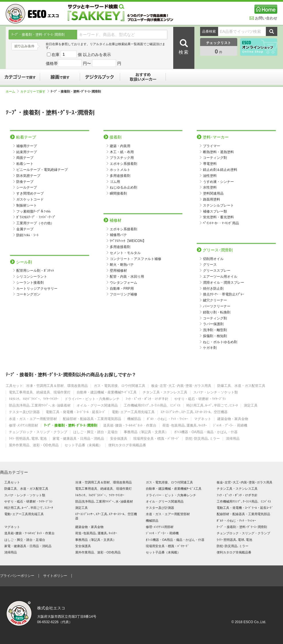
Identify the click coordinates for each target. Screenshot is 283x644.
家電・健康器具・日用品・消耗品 (78, 439)
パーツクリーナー (217, 306)
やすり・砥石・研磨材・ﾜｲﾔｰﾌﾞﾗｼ (200, 399)
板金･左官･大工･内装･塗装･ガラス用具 (181, 386)
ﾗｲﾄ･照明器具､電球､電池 (28, 439)
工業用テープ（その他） (35, 223)
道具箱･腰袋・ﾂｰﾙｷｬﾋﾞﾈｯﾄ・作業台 (130, 426)
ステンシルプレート (218, 205)
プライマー (212, 146)
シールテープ (27, 187)
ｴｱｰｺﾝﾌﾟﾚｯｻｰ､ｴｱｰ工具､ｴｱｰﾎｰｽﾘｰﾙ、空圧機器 (194, 412)
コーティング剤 (215, 158)
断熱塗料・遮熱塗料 (218, 152)
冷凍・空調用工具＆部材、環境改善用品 (57, 386)
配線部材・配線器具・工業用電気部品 (92, 419)
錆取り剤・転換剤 (217, 312)
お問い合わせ (263, 18)
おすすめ (143, 77)
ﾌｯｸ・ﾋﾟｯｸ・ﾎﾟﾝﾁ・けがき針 (147, 399)
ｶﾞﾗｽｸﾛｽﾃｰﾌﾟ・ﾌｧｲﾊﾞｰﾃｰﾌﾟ (36, 217)
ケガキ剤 (210, 348)
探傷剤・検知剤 (215, 336)
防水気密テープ (28, 176)
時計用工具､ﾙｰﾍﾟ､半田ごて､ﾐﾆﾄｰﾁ (212, 406)
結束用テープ (27, 152)
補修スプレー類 (215, 211)
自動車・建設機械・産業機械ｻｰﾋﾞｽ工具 (107, 392)
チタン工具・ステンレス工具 (165, 392)
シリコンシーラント (32, 277)
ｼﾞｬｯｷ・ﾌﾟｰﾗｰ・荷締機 (230, 426)
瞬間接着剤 (118, 193)
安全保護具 (119, 439)
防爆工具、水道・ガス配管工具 (241, 386)
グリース (210, 265)
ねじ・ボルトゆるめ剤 (220, 342)
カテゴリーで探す (20, 77)
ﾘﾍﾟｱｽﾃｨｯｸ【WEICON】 (128, 241)
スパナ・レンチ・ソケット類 (216, 392)
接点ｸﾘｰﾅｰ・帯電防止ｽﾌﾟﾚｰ (224, 294)
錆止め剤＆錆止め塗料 (220, 170)
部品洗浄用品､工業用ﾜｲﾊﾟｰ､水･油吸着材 (40, 406)
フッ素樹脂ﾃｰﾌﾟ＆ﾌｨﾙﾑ (33, 211)
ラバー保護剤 (213, 324)
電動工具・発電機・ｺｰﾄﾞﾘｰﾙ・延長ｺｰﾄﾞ (76, 412)
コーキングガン (28, 294)
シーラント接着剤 (30, 283)
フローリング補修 (123, 294)
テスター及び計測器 (24, 412)
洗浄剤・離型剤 (215, 330)
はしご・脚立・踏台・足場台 (95, 432)
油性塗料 (210, 176)
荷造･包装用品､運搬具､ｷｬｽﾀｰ (185, 426)
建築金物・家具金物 (233, 419)
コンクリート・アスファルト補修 (135, 259)
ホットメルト (120, 170)
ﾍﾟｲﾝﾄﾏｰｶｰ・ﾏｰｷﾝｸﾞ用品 (221, 223)
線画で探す (60, 77)
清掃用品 (233, 439)
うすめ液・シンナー (218, 182)
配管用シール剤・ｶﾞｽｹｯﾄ (35, 271)
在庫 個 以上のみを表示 (79, 55)
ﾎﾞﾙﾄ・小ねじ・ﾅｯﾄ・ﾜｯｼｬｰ (168, 419)
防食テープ (25, 182)
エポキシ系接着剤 (123, 164)
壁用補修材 (118, 271)
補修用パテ (118, 235)
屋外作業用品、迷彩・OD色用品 (34, 445)
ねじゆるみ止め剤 (123, 187)
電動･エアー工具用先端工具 (133, 412)
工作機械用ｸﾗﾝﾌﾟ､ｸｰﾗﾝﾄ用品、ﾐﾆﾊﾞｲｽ (152, 406)
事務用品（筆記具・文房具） (146, 432)
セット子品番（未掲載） (83, 445)
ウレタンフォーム (123, 283)
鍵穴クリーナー (215, 300)
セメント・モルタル (125, 253)
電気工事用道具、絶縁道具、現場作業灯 (40, 392)
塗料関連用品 (213, 193)
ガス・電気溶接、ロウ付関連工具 (119, 386)
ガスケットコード (30, 199)
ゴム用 (115, 182)
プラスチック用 (122, 158)
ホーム (12, 91)
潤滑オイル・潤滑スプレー (224, 283)
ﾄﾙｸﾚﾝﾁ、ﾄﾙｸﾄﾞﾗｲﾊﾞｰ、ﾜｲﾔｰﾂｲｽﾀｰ (34, 399)
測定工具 (251, 406)
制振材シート (27, 205)
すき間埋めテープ (30, 193)
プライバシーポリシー (17, 576)
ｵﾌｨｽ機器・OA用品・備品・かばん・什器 (206, 432)
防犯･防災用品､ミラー (203, 439)
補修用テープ (27, 146)
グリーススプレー (217, 271)
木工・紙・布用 (122, 152)
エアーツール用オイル (220, 277)
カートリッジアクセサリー (37, 289)
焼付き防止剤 (213, 289)
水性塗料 (210, 187)
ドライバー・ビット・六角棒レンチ (92, 399)
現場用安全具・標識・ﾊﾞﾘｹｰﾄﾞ (156, 439)
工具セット (14, 386)
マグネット (203, 419)
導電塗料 (210, 164)
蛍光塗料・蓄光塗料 (218, 217)
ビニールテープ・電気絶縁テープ (42, 170)
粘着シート (25, 164)
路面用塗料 (212, 199)
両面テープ (25, 158)
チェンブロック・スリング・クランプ (38, 432)
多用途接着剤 (120, 176)
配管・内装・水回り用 (127, 277)
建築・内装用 (120, 146)
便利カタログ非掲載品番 (127, 445)
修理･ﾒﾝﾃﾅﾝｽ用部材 (23, 426)
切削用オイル (213, 259)
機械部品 (134, 419)
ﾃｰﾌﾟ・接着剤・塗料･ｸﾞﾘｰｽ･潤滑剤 (71, 426)
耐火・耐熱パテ (122, 265)
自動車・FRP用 (122, 289)
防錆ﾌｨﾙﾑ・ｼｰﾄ (27, 235)
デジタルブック (100, 77)
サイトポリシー (55, 576)
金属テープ (25, 229)
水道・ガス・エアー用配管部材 (33, 419)
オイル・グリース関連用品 (97, 406)
